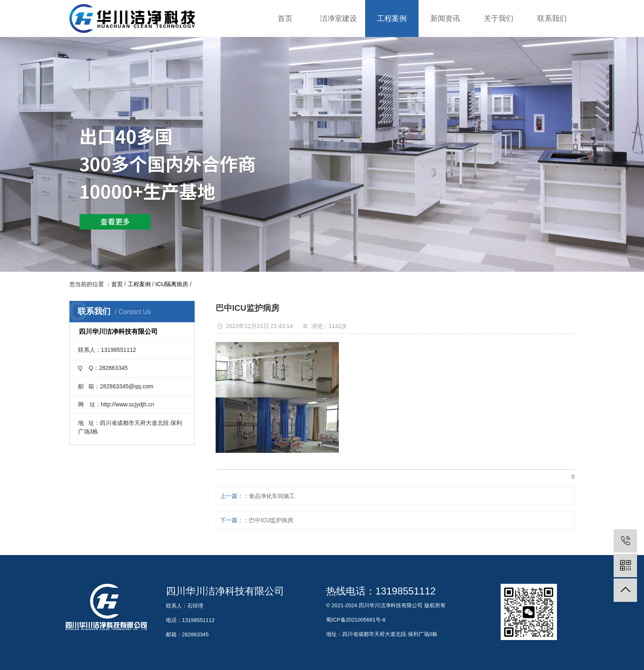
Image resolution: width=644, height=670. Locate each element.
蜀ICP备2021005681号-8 (356, 620)
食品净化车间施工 (272, 496)
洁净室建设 (338, 18)
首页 (285, 18)
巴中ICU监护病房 (271, 520)
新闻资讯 (445, 18)
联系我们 (552, 18)
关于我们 (499, 18)
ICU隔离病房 (172, 284)
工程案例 (392, 18)
